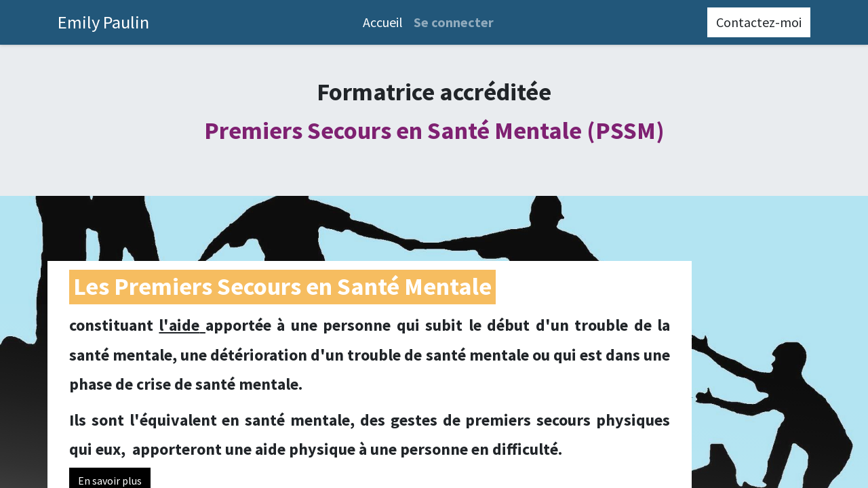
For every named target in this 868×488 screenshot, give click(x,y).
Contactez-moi (759, 22)
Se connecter (454, 22)
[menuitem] (383, 22)
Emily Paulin (103, 22)
